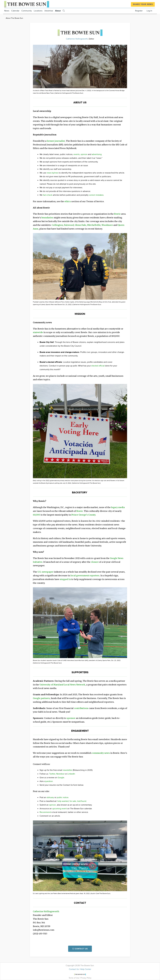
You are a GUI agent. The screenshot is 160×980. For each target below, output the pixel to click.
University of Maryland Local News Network (62, 685)
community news (101, 753)
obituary (50, 797)
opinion (84, 154)
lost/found (82, 801)
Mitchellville (94, 225)
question (49, 781)
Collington (57, 225)
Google (61, 778)
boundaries (47, 218)
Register (139, 11)
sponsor (71, 718)
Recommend (45, 812)
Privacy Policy (86, 978)
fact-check (48, 195)
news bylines (52, 173)
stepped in (65, 579)
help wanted (63, 801)
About (58, 11)
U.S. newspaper (45, 572)
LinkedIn (71, 774)
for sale (73, 801)
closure (95, 562)
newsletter (68, 770)
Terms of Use (74, 978)
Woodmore (107, 225)
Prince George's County (83, 515)
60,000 (37, 515)
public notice (63, 797)
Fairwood (69, 225)
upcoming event (59, 809)
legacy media (118, 507)
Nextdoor (60, 774)
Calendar (15, 11)
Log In (149, 11)
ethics (68, 201)
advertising (97, 154)
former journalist (56, 141)
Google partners (41, 698)
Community (27, 11)
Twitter (52, 774)
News (7, 11)
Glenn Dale (80, 225)
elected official (98, 366)
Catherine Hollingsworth (77, 39)
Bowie (117, 214)
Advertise (49, 11)
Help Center (86, 969)
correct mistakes (96, 195)
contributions (81, 708)
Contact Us (74, 969)
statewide (38, 332)
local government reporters (85, 576)
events (77, 154)
